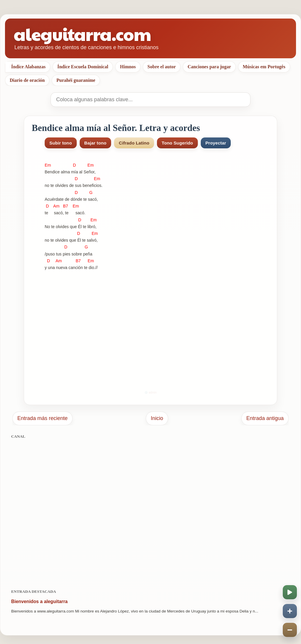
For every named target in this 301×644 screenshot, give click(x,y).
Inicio (157, 418)
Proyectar (216, 143)
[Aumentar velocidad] (290, 611)
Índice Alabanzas (28, 67)
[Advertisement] (150, 511)
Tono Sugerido (177, 143)
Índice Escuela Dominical (83, 67)
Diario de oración (27, 80)
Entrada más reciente (42, 418)
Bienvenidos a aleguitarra (39, 601)
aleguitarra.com (82, 34)
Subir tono (61, 143)
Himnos (128, 67)
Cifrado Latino (134, 143)
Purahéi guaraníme (76, 80)
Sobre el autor (162, 67)
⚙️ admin (150, 392)
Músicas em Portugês (264, 67)
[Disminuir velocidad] (290, 630)
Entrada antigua (265, 418)
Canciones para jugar (209, 67)
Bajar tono (96, 143)
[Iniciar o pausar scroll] (290, 592)
